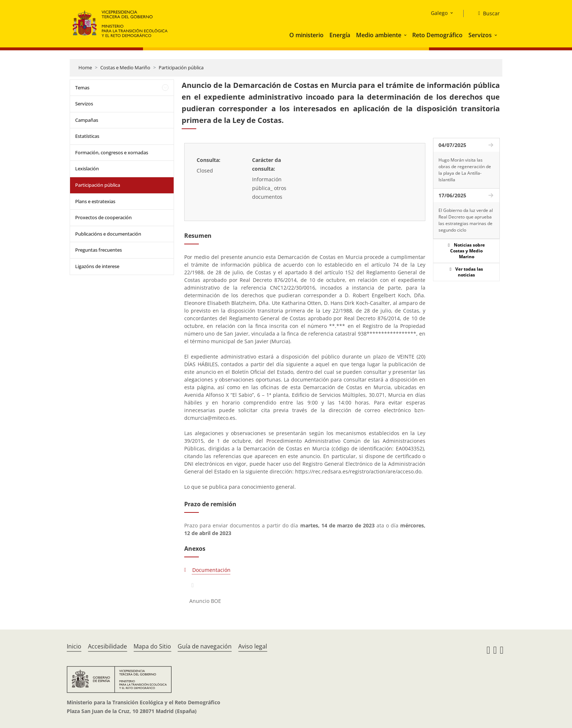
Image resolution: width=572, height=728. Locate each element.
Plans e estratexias (95, 201)
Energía (340, 35)
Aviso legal (253, 646)
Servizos (480, 35)
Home (85, 67)
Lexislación (87, 169)
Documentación (211, 570)
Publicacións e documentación (108, 234)
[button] (406, 35)
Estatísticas (87, 136)
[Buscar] (486, 13)
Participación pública (181, 67)
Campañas (87, 120)
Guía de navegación (205, 646)
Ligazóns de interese (97, 266)
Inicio (74, 646)
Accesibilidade (107, 646)
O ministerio (306, 35)
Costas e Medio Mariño (125, 67)
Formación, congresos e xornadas (112, 152)
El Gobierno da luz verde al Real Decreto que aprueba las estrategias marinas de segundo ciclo (466, 220)
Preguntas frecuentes (98, 250)
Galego (439, 13)
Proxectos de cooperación (103, 217)
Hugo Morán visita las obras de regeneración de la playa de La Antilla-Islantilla (465, 170)
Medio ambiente (379, 35)
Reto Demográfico (437, 35)
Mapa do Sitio (152, 646)
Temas (82, 88)
